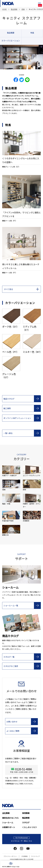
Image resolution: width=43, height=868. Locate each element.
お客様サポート (9, 827)
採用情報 (26, 813)
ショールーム (8, 822)
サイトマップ (35, 856)
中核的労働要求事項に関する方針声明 (22, 859)
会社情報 (6, 813)
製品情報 (26, 818)
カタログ (26, 822)
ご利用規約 (24, 856)
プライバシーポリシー (10, 856)
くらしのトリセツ (29, 827)
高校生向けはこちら (10, 818)
